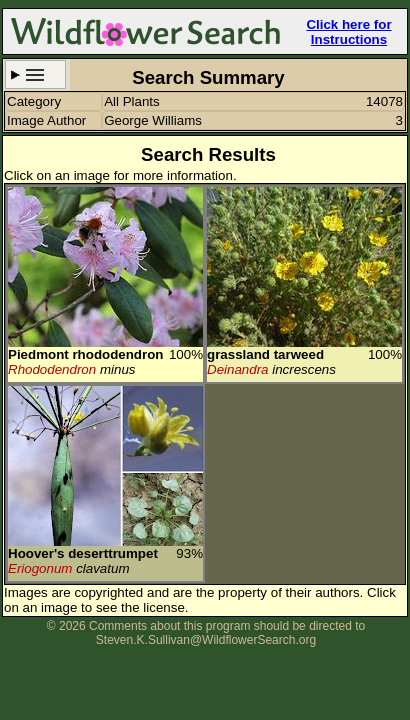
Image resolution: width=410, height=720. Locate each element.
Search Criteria (35, 74)
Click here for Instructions (348, 32)
